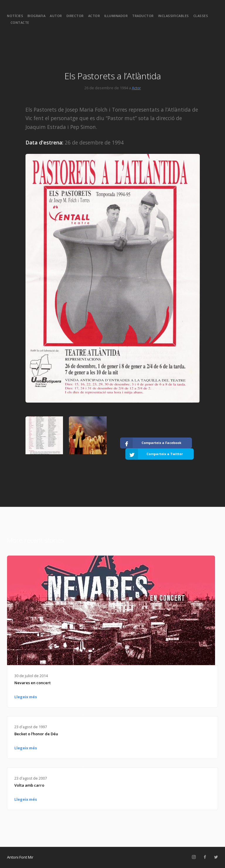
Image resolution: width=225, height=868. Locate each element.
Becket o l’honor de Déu (36, 734)
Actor (94, 16)
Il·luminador (116, 16)
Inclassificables (174, 16)
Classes (201, 16)
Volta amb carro (29, 785)
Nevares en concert (33, 683)
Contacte (20, 22)
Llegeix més (26, 697)
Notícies (15, 16)
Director (75, 16)
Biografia (37, 16)
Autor (56, 16)
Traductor (143, 16)
